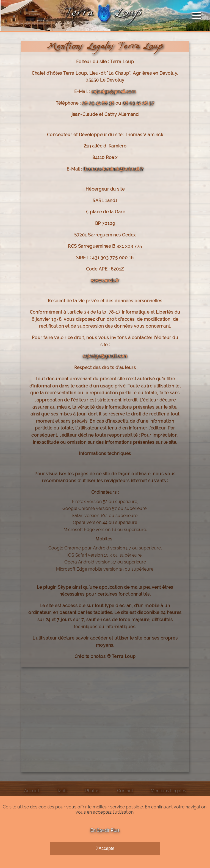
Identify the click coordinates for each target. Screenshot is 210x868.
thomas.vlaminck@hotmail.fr (113, 169)
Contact (125, 791)
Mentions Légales (168, 791)
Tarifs (62, 791)
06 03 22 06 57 (138, 103)
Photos (92, 791)
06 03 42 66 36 (98, 103)
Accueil (32, 791)
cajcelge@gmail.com (113, 92)
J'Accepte (105, 848)
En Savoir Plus (105, 830)
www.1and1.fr (105, 281)
